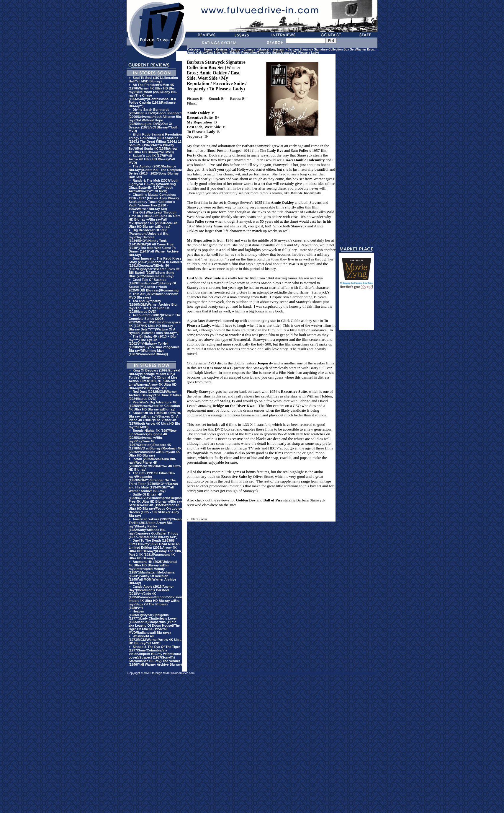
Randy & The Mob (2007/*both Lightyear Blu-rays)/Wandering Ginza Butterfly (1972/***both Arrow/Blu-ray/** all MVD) (154, 186)
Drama (235, 49)
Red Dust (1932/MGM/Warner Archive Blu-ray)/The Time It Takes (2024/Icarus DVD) (155, 395)
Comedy (249, 49)
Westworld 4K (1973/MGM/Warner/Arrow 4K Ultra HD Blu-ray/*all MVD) (155, 640)
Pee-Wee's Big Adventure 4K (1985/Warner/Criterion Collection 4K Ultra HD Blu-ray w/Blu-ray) (154, 406)
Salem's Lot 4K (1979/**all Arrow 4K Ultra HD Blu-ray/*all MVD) (152, 159)
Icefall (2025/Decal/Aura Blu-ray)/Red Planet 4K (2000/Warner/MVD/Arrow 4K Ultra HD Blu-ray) (155, 464)
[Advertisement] (356, 312)
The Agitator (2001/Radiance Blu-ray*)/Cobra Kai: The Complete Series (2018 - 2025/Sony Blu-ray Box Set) (155, 172)
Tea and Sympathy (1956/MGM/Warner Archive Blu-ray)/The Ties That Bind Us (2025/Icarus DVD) (153, 306)
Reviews (222, 49)
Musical (264, 49)
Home (208, 49)
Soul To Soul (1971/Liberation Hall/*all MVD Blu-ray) (153, 79)
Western (278, 49)
